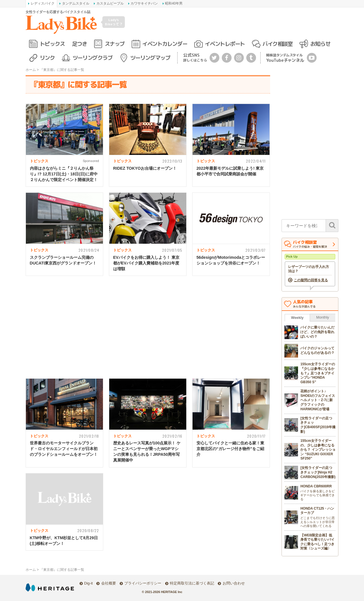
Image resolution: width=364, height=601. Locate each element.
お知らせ (320, 44)
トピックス (52, 44)
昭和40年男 (174, 3)
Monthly (323, 317)
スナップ (115, 44)
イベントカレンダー (165, 44)
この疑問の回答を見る (311, 280)
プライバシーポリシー (143, 583)
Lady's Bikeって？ (114, 22)
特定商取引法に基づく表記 (192, 583)
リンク (47, 58)
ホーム (31, 70)
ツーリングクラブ (92, 58)
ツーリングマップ (150, 58)
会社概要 (109, 583)
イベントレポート (225, 44)
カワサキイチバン (144, 3)
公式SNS (195, 57)
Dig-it (88, 583)
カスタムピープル (110, 3)
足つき (79, 44)
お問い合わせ (234, 583)
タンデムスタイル (76, 3)
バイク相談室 (277, 44)
